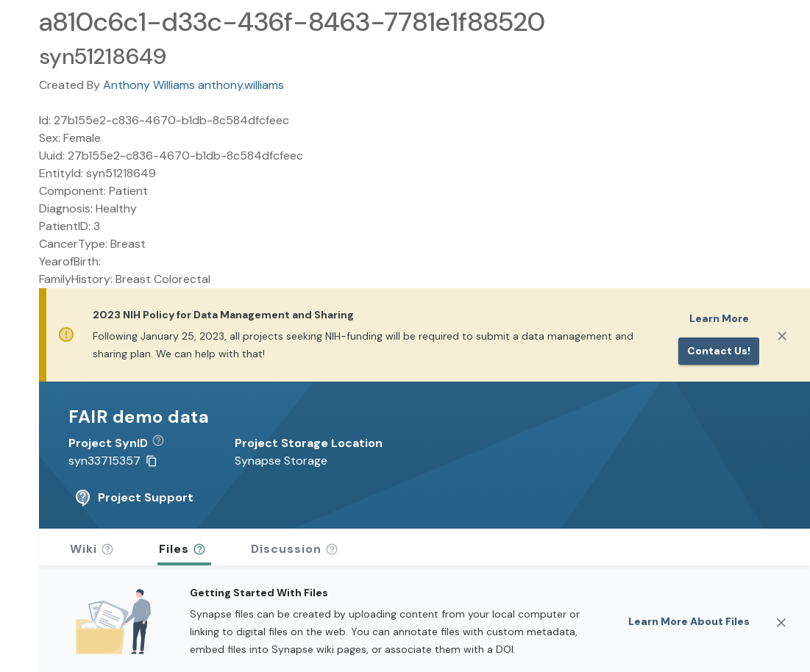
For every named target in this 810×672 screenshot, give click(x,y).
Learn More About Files (689, 621)
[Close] (782, 336)
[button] (164, 443)
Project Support (134, 498)
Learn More (719, 318)
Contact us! (719, 351)
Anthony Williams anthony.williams (193, 85)
